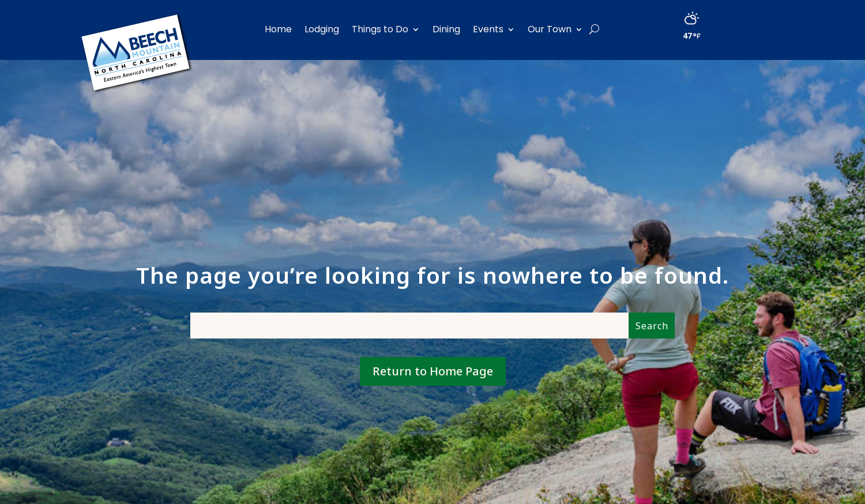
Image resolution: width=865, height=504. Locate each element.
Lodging (322, 29)
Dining (446, 29)
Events (488, 29)
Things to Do (380, 29)
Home (278, 29)
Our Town (550, 29)
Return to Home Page (433, 371)
